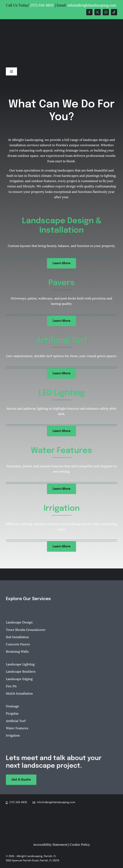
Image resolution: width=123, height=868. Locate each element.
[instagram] (106, 12)
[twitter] (98, 12)
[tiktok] (114, 12)
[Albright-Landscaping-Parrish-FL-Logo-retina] (61, 22)
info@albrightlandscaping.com (92, 5)
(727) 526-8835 (42, 5)
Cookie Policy (80, 844)
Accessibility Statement (50, 844)
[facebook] (89, 12)
